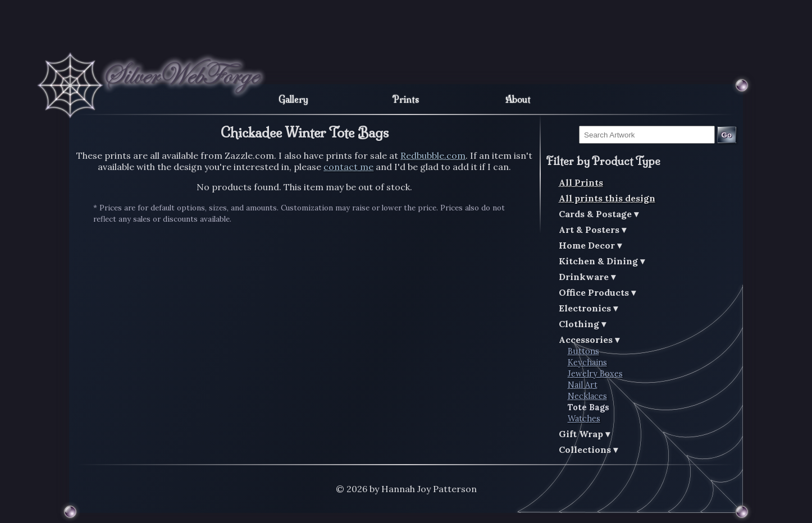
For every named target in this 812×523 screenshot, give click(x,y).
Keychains (587, 363)
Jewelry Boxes (595, 374)
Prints (406, 99)
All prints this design (607, 198)
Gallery (293, 99)
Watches (584, 419)
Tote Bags (589, 407)
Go (727, 135)
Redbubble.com (433, 155)
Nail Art (583, 385)
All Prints (581, 182)
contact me (348, 167)
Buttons (583, 351)
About (518, 99)
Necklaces (587, 396)
